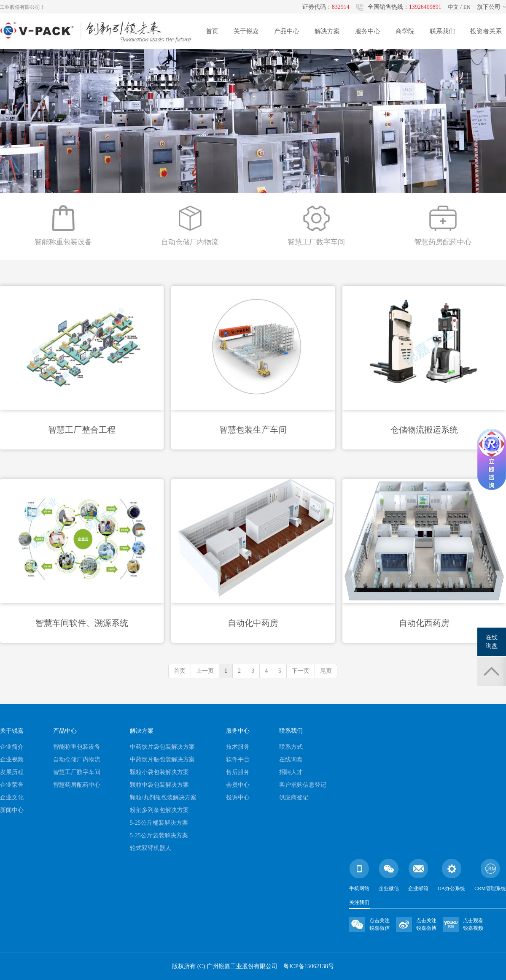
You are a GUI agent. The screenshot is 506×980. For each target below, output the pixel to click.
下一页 (301, 671)
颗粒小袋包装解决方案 (159, 772)
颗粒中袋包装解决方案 (159, 785)
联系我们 (442, 31)
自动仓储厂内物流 (77, 759)
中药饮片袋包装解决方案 (162, 747)
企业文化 (12, 797)
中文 (453, 7)
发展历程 (12, 772)
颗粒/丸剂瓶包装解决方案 (163, 797)
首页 (212, 31)
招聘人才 (291, 772)
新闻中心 (12, 810)
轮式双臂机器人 (151, 848)
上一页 (205, 671)
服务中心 (368, 31)
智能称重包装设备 (77, 747)
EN (467, 7)
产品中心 (287, 31)
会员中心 (238, 785)
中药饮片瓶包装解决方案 (162, 759)
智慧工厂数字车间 (77, 772)
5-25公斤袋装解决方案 (159, 835)
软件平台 (238, 759)
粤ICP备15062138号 (309, 966)
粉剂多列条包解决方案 (159, 810)
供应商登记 (294, 797)
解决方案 (327, 31)
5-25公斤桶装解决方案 (159, 823)
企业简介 (12, 747)
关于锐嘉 (246, 31)
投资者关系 (486, 31)
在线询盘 (291, 759)
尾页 (326, 671)
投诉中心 (238, 797)
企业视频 (12, 759)
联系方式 (291, 747)
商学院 (405, 31)
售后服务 (238, 772)
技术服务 (238, 747)
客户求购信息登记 (303, 785)
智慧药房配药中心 (77, 785)
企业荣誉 (12, 785)
